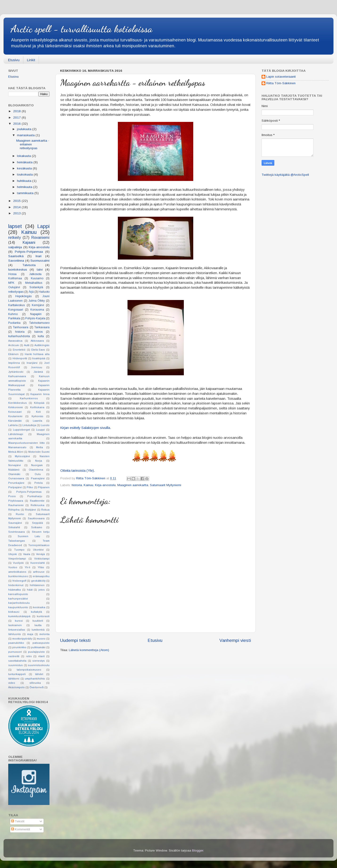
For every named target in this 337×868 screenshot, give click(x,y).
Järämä (38, 372)
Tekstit (18, 821)
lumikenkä (38, 630)
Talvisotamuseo (39, 323)
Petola (39, 483)
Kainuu (88, 485)
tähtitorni (14, 679)
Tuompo (19, 550)
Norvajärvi (14, 465)
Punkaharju (35, 496)
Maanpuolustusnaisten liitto (27, 443)
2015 (17, 201)
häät (30, 590)
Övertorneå (37, 687)
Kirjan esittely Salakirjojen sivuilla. (86, 428)
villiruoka (35, 683)
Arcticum (14, 345)
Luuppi (40, 430)
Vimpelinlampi (17, 559)
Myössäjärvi (22, 456)
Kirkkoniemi (16, 407)
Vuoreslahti (37, 563)
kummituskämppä (19, 616)
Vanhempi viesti (235, 640)
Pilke (30, 487)
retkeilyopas (16, 292)
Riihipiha (14, 510)
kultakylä (36, 612)
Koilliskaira (37, 407)
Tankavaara (42, 327)
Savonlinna (16, 261)
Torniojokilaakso (39, 545)
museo (41, 639)
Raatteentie (37, 501)
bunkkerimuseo (18, 576)
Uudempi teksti (75, 640)
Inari (39, 256)
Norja (39, 461)
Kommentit (21, 829)
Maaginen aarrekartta (133, 485)
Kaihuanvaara (17, 376)
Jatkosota (35, 274)
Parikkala (14, 318)
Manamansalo (17, 447)
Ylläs (41, 567)
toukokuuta (25, 174)
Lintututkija (29, 425)
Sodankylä (36, 287)
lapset (15, 226)
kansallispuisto (18, 594)
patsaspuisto (41, 643)
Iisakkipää (39, 358)
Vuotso (13, 567)
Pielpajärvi (15, 487)
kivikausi (14, 612)
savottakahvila (17, 661)
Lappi (43, 226)
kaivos (39, 332)
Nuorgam (37, 465)
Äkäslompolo (16, 687)
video (12, 683)
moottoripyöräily (22, 639)
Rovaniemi (40, 237)
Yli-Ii (27, 567)
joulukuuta (25, 129)
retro (29, 656)
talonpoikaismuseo (29, 670)
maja (30, 634)
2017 (17, 118)
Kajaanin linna (40, 394)
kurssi (19, 621)
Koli (38, 412)
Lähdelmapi (16, 434)
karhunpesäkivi (18, 599)
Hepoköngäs (23, 296)
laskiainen (15, 625)
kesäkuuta (25, 168)
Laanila (37, 421)
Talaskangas (17, 541)
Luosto (45, 425)
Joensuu (37, 367)
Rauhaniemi (16, 505)
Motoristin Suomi (39, 452)
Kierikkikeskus (18, 403)
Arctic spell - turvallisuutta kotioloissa (82, 29)
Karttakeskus (16, 305)
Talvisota (29, 265)
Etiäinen (13, 354)
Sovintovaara (16, 532)
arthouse (39, 572)
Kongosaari (16, 310)
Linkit (31, 60)
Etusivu (14, 60)
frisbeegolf (19, 581)
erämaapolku (41, 576)
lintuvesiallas (17, 630)
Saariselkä (16, 256)
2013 (17, 213)
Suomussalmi (40, 261)
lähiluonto (15, 634)
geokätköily (38, 581)
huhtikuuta (25, 181)
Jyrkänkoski (16, 372)
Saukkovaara (36, 518)
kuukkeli (38, 621)
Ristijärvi (30, 510)
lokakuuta (24, 156)
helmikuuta (25, 187)
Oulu (38, 474)
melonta (44, 634)
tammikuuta (26, 193)
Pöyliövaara (16, 501)
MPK (11, 283)
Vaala (27, 554)
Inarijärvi (32, 363)
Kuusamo (37, 278)
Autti (27, 345)
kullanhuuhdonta (19, 336)
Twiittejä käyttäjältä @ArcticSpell (285, 175)
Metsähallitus (34, 283)
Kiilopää (39, 403)
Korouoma (37, 310)
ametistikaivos (17, 572)
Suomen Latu (29, 536)
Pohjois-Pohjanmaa (29, 252)
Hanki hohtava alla (37, 354)
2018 (17, 111)
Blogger (198, 850)
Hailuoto (44, 292)
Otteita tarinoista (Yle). (78, 471)
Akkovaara (37, 341)
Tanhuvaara (21, 327)
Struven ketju (41, 532)
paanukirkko (16, 643)
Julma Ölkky (37, 301)
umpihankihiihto (35, 679)
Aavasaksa (15, 341)
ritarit (41, 656)
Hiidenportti (20, 358)
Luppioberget (21, 430)
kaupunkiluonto (18, 607)
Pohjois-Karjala (35, 318)
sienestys (39, 661)
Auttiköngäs (42, 345)
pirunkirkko (19, 647)
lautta (38, 625)
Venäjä (40, 554)
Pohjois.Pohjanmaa (29, 492)
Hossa (12, 274)
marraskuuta (26, 135)
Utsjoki (13, 554)
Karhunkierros (29, 398)
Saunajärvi (15, 523)
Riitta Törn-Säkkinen (281, 83)
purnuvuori (15, 652)
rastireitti (14, 656)
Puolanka (14, 323)
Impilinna (14, 363)
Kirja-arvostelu (105, 485)
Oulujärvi (14, 287)
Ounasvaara (16, 478)
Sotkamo (37, 527)
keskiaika (39, 607)
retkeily (14, 237)
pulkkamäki (38, 647)
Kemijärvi (38, 305)
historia (77, 485)
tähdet (39, 674)
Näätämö (14, 470)
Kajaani (29, 242)
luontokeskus (18, 270)
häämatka (14, 590)
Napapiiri (36, 314)
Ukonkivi (38, 550)
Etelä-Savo (38, 350)
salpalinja (15, 247)
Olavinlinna (36, 470)
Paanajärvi (38, 478)
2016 (17, 124)
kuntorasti (43, 616)
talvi (40, 270)
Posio (12, 496)
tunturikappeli (17, 674)
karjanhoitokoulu (19, 603)
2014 (17, 207)
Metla (39, 447)
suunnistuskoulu (39, 665)
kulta (41, 336)
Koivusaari (15, 412)
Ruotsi (20, 514)
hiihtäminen (37, 585)
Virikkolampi (42, 559)
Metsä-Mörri (16, 452)
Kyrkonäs (37, 416)
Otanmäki (14, 474)
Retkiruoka (37, 505)
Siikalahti (14, 527)
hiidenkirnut (16, 585)
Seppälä (37, 523)
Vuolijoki (18, 563)
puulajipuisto (36, 652)
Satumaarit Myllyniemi (166, 485)
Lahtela (13, 425)
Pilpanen (44, 487)
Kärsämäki (15, 421)
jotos (42, 590)
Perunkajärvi (16, 483)
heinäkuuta (25, 162)
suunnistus (16, 665)
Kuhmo (13, 314)
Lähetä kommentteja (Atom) (89, 650)
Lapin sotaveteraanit (281, 77)
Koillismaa (15, 278)
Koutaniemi (15, 416)
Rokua (45, 510)
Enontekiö (19, 350)
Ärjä (31, 292)
